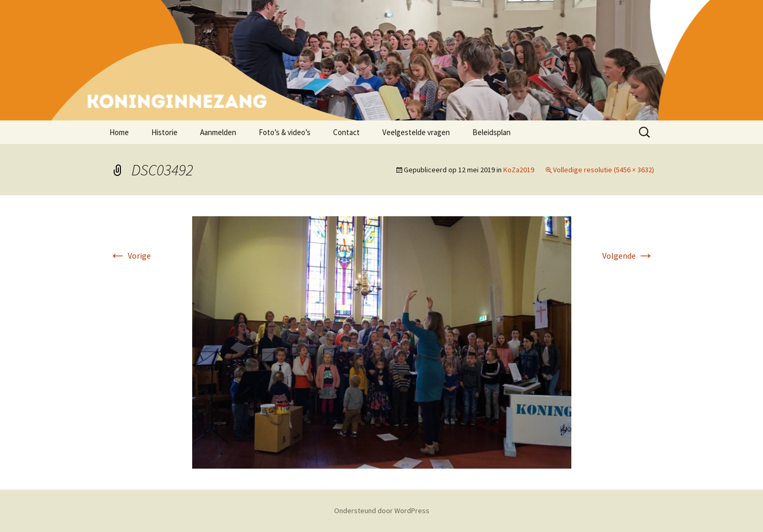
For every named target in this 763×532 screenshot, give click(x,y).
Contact (346, 132)
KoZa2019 (519, 170)
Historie (164, 132)
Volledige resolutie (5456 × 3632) (604, 170)
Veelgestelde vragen (416, 132)
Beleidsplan (491, 132)
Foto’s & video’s (285, 132)
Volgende (628, 256)
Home (119, 132)
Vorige (130, 256)
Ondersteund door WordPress (382, 511)
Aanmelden (218, 132)
